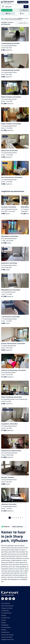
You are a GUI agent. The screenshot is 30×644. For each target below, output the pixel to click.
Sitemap (4, 615)
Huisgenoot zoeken (7, 608)
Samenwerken (5, 632)
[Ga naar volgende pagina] (23, 518)
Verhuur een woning (7, 635)
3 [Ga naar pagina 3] (14, 518)
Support (4, 623)
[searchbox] (14, 7)
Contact (3, 620)
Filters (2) (24, 10)
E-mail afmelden (6, 627)
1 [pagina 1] (10, 518)
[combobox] (12, 7)
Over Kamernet (6, 603)
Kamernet (6, 526)
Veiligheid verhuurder (7, 639)
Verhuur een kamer (7, 637)
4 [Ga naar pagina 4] (16, 518)
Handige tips (5, 625)
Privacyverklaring (6, 613)
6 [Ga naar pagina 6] (20, 518)
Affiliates (4, 630)
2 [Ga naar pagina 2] (12, 518)
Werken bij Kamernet (7, 606)
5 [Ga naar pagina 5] (18, 518)
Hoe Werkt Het (6, 618)
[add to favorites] (26, 29)
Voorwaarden (5, 611)
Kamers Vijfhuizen (17, 527)
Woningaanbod (23, 2)
